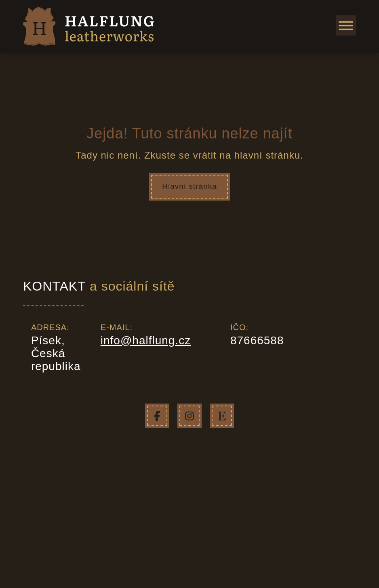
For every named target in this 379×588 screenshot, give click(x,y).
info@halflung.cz (146, 340)
